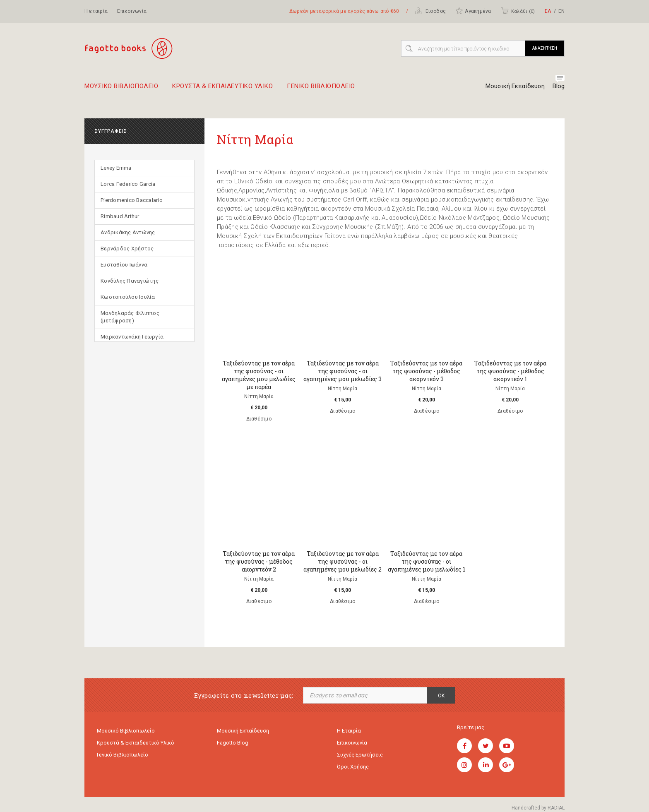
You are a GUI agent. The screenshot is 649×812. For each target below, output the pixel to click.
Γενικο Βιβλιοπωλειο (321, 89)
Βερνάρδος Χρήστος (127, 249)
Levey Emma (116, 168)
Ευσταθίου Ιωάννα (124, 265)
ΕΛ (548, 11)
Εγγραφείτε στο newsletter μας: (244, 695)
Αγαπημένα (473, 11)
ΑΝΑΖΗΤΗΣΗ (545, 48)
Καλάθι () (518, 11)
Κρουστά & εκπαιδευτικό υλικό (136, 743)
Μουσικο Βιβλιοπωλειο (121, 89)
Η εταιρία (96, 11)
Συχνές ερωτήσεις (360, 755)
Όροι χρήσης (353, 767)
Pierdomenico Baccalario (132, 200)
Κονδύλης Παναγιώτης (130, 281)
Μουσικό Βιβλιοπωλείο (126, 731)
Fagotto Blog (233, 743)
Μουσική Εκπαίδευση (515, 86)
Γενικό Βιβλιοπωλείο (123, 755)
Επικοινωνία (132, 11)
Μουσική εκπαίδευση (243, 731)
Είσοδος (430, 11)
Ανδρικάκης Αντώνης (128, 232)
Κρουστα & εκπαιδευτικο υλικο (222, 89)
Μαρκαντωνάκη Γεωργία (132, 337)
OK (441, 696)
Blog (559, 86)
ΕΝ (561, 11)
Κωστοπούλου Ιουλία (128, 297)
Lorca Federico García (128, 184)
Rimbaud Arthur (120, 216)
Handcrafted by (538, 808)
